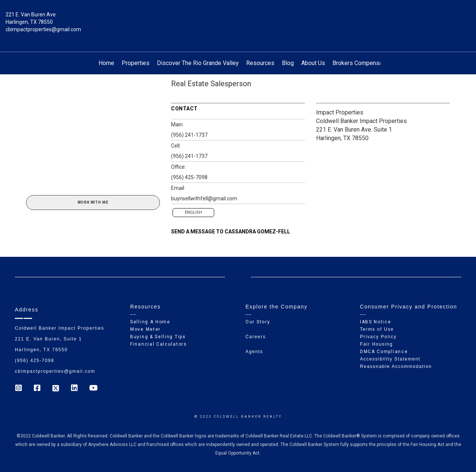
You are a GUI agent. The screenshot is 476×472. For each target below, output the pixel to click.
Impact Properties (340, 112)
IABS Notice (376, 322)
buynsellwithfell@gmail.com (204, 198)
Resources (260, 63)
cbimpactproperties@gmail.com (43, 29)
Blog (288, 63)
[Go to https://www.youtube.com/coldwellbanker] (93, 389)
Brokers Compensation (362, 63)
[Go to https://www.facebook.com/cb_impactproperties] (37, 389)
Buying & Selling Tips (158, 337)
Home (106, 63)
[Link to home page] (238, 20)
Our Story (258, 322)
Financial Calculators (159, 344)
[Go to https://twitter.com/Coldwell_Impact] (56, 389)
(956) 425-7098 (189, 177)
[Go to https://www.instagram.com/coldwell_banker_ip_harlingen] (19, 389)
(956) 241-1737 (189, 135)
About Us (313, 63)
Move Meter (145, 329)
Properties (136, 63)
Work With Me (93, 202)
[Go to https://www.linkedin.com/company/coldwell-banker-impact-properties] (74, 389)
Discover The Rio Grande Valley (198, 63)
